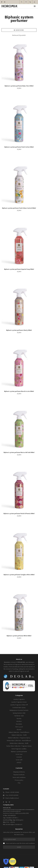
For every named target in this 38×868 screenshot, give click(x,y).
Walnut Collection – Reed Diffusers (19, 732)
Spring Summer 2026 (19, 713)
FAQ (19, 783)
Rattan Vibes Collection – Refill (19, 743)
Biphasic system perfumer (19, 751)
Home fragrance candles (19, 749)
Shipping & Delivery (19, 772)
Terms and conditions (19, 777)
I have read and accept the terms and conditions (19, 843)
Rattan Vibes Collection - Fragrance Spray (19, 746)
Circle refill (19, 760)
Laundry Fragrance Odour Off (19, 705)
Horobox (19, 721)
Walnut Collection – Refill (19, 735)
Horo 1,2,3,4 (19, 727)
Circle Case (19, 754)
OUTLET (19, 762)
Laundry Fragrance (19, 699)
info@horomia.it (14, 798)
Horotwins (19, 724)
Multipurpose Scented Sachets (19, 710)
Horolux (19, 718)
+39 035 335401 (14, 792)
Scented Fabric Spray (19, 707)
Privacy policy (19, 780)
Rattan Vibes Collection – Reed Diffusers (19, 740)
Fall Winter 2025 (19, 716)
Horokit (19, 729)
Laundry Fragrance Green (19, 702)
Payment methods (19, 775)
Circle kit (19, 757)
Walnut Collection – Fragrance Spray (19, 738)
